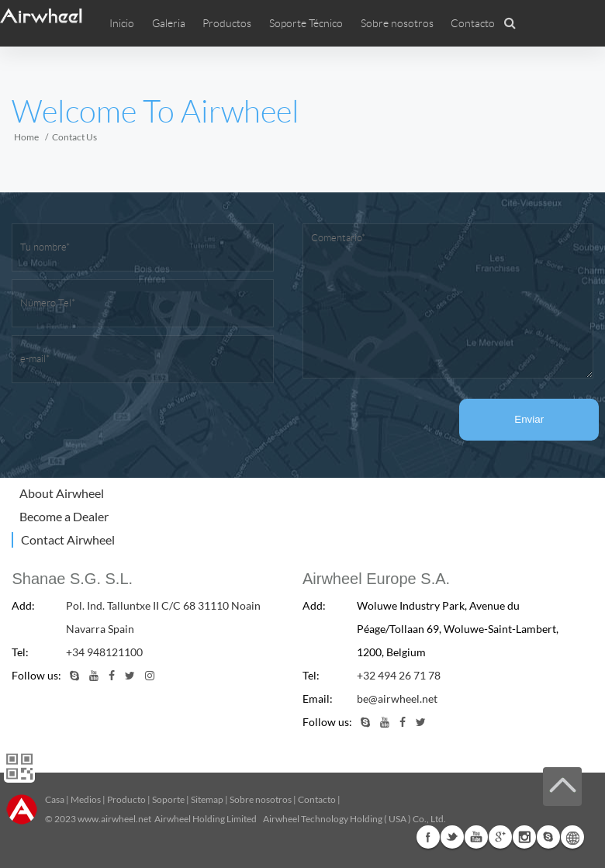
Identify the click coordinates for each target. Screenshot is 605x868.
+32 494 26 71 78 (399, 675)
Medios (86, 799)
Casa (55, 799)
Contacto (473, 23)
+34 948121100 (104, 652)
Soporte (168, 799)
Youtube (476, 837)
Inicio (122, 23)
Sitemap (207, 799)
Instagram (524, 837)
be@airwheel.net (397, 699)
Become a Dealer (64, 516)
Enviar (530, 419)
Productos (227, 23)
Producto (126, 799)
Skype (548, 837)
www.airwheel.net (114, 819)
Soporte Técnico (306, 23)
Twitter (452, 837)
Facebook (428, 837)
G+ (500, 837)
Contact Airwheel (68, 539)
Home (26, 137)
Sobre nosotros (261, 799)
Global (572, 837)
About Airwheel (62, 493)
